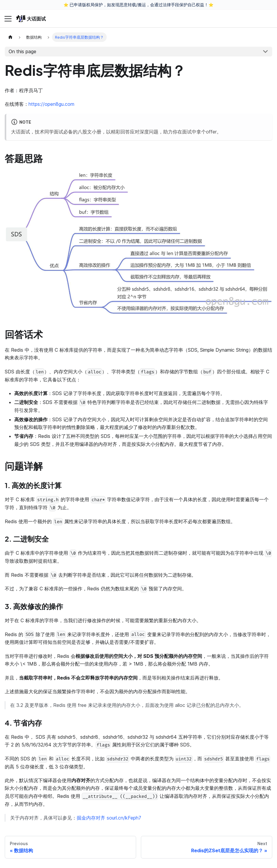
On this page (22, 51)
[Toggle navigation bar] (8, 19)
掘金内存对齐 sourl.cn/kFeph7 (109, 818)
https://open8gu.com (51, 104)
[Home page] (10, 37)
